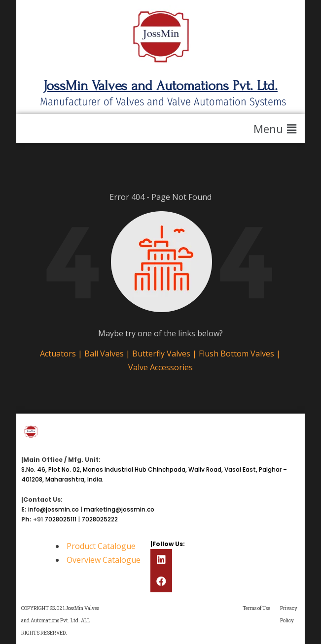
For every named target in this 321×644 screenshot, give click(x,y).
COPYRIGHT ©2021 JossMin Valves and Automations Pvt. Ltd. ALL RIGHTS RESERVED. (60, 621)
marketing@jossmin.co (119, 509)
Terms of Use (256, 608)
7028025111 (60, 519)
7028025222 (100, 519)
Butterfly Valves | (165, 354)
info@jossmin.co (53, 509)
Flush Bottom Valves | (240, 354)
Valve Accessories (160, 367)
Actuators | (62, 354)
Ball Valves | (108, 354)
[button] (277, 129)
